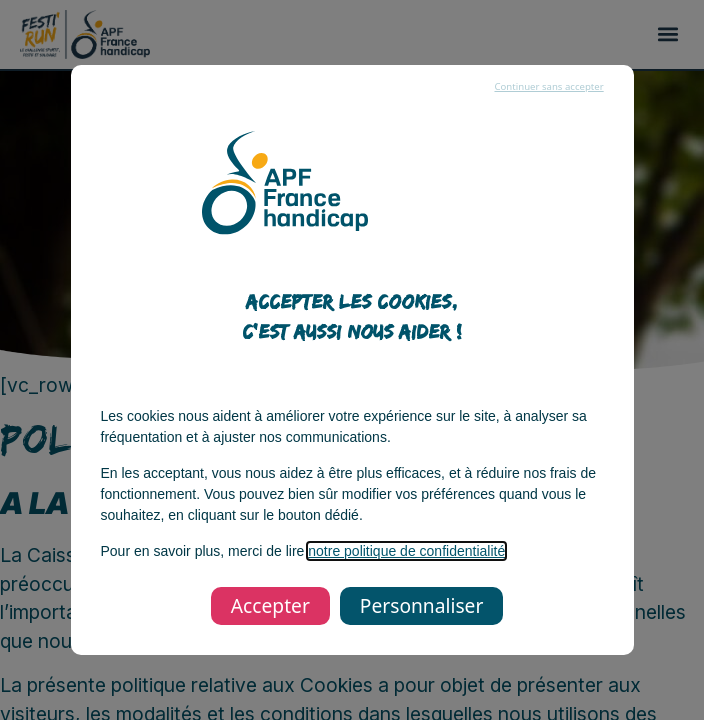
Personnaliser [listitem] (421, 605)
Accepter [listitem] (270, 605)
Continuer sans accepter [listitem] (548, 86)
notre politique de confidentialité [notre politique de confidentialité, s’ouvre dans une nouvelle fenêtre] (406, 551)
